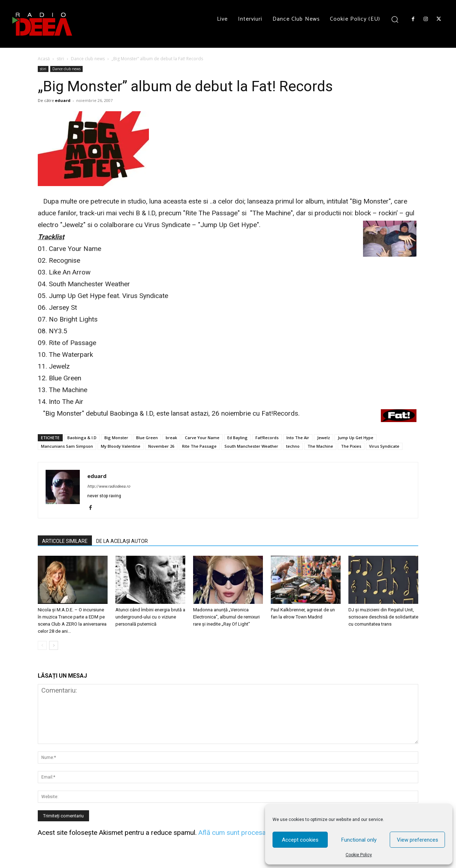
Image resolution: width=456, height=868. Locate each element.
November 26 (161, 446)
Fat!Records (267, 438)
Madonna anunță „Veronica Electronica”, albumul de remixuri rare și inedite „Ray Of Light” (226, 617)
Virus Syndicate (384, 446)
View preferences (418, 840)
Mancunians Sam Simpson (67, 446)
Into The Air (298, 438)
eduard (63, 100)
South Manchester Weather (251, 446)
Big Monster (116, 438)
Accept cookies (300, 840)
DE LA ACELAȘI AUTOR (122, 541)
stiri (60, 59)
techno (293, 446)
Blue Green (147, 438)
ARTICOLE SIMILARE (65, 541)
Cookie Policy (359, 855)
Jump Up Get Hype (356, 438)
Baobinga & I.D (82, 438)
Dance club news (88, 59)
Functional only (359, 840)
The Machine (320, 446)
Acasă (44, 59)
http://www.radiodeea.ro (109, 486)
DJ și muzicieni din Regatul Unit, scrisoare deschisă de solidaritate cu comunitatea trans (383, 617)
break (171, 438)
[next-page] (54, 645)
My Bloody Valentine (121, 446)
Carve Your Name (202, 438)
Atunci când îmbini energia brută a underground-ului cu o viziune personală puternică (150, 617)
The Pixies (351, 446)
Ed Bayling (237, 438)
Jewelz (323, 438)
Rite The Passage (199, 446)
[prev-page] (42, 645)
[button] (395, 19)
